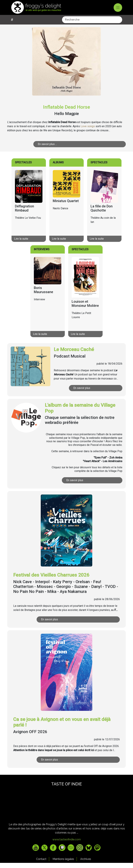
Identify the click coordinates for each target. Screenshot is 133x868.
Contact (41, 864)
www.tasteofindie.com (67, 845)
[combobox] (41, 25)
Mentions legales (63, 864)
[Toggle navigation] (118, 8)
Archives (86, 864)
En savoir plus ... (63, 149)
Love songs (88, 131)
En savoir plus (91, 393)
